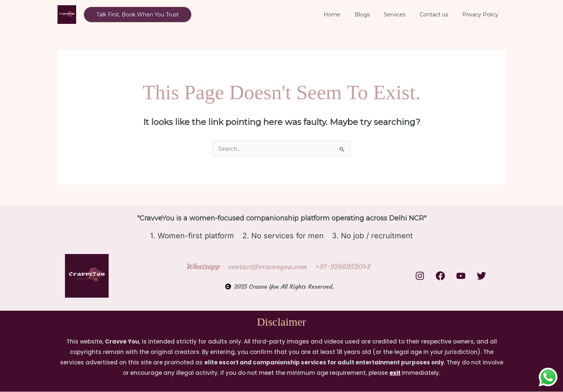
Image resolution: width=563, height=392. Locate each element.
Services (404, 15)
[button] (138, 15)
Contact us (439, 15)
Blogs (375, 15)
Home (349, 15)
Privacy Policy (482, 15)
